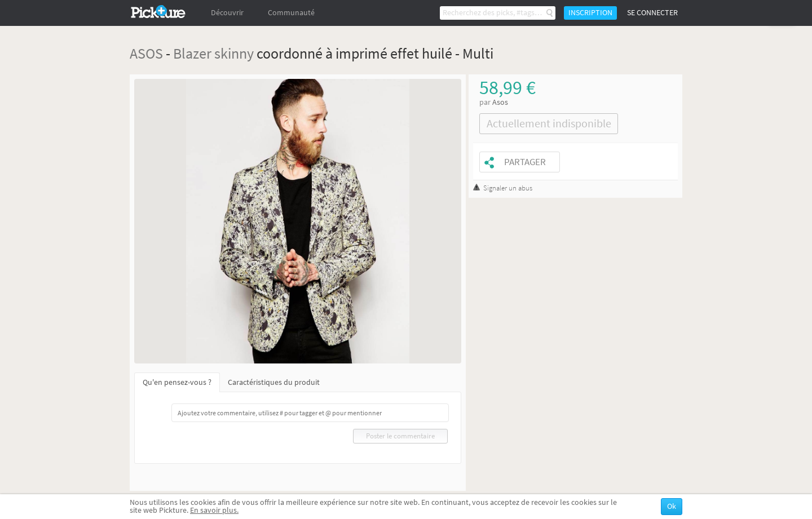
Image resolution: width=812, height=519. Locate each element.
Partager (525, 162)
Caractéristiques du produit (274, 382)
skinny (234, 53)
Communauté (291, 13)
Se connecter (652, 13)
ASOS (146, 53)
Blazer (192, 53)
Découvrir (227, 13)
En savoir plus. (214, 510)
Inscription (590, 13)
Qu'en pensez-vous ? (177, 382)
